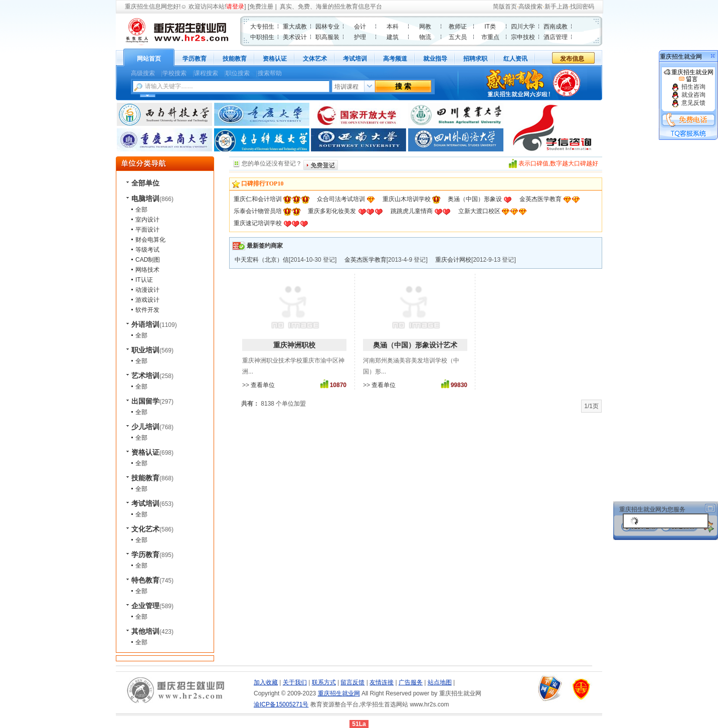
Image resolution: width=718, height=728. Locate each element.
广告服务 (411, 682)
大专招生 (262, 27)
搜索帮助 (270, 73)
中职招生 (262, 37)
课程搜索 (206, 73)
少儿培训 (145, 427)
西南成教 (556, 27)
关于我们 (295, 682)
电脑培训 (145, 199)
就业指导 (435, 59)
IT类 (490, 27)
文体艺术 (315, 59)
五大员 (458, 37)
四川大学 (523, 27)
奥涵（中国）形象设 (475, 199)
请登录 (235, 7)
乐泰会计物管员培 (258, 211)
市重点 (490, 37)
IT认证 (144, 280)
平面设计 (147, 230)
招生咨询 (688, 87)
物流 (425, 37)
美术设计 (295, 37)
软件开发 (147, 310)
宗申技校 (523, 37)
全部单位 (145, 183)
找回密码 (582, 7)
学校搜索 (174, 73)
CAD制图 (148, 260)
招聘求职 (475, 59)
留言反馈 (352, 682)
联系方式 (324, 682)
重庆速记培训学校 (258, 223)
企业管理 (145, 606)
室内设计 (147, 220)
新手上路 (557, 7)
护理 (360, 37)
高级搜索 (530, 7)
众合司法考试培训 (341, 199)
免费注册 (261, 7)
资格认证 (275, 59)
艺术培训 (145, 376)
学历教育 (195, 59)
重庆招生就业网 (689, 76)
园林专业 (327, 27)
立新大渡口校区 (479, 211)
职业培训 (145, 350)
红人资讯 (515, 59)
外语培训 (145, 324)
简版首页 (505, 7)
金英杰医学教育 (541, 199)
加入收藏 (266, 682)
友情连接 (382, 682)
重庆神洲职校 (294, 345)
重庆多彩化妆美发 (332, 211)
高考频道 (395, 59)
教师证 (458, 27)
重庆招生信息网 (146, 7)
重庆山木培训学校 (407, 199)
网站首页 (149, 59)
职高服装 (327, 37)
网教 (425, 27)
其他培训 (145, 631)
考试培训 (355, 59)
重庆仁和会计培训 (258, 199)
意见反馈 (688, 103)
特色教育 (145, 580)
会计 (360, 27)
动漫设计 (147, 290)
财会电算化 (150, 240)
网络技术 (147, 270)
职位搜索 (238, 73)
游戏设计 (147, 300)
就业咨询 (688, 95)
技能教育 (235, 59)
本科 (393, 27)
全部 (141, 210)
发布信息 (572, 59)
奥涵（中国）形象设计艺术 (415, 345)
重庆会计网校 (453, 260)
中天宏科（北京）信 (262, 260)
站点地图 (440, 682)
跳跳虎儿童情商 (412, 211)
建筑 (393, 37)
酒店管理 (556, 37)
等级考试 (147, 250)
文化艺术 (145, 529)
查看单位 (263, 385)
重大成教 (295, 27)
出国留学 (145, 401)
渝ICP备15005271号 (281, 704)
